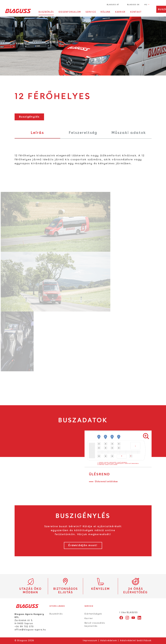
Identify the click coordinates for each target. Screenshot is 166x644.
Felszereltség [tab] (83, 133)
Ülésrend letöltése (106, 482)
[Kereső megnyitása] (150, 12)
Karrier (120, 12)
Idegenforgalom (70, 12)
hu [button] (146, 5)
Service (91, 12)
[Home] (18, 11)
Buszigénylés (29, 117)
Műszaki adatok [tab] (129, 133)
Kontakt (136, 12)
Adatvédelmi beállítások (136, 641)
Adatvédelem (109, 641)
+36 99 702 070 (24, 627)
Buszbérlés (46, 12)
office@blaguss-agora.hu (30, 630)
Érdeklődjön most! (83, 545)
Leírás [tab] (37, 133)
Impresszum (90, 641)
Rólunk (106, 12)
